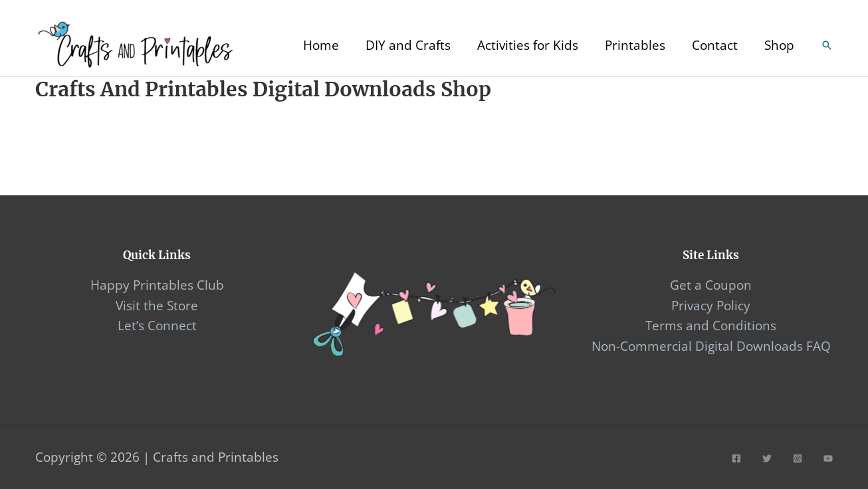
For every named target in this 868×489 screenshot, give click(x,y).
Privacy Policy (711, 306)
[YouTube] (828, 458)
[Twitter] (767, 458)
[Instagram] (798, 458)
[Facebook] (736, 458)
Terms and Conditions (711, 326)
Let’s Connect (157, 326)
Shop (779, 45)
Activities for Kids (528, 45)
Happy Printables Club (157, 285)
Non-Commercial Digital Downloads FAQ (711, 346)
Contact (715, 45)
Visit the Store (157, 306)
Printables (635, 45)
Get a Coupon (711, 285)
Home (321, 45)
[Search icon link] (827, 45)
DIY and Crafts (408, 45)
